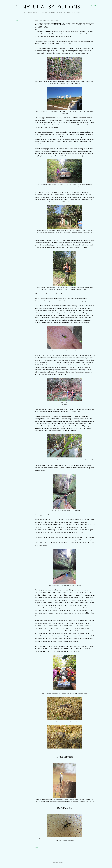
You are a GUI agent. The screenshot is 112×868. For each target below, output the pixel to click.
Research (67, 12)
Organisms (76, 12)
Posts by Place (38, 12)
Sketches (59, 12)
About (29, 12)
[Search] (94, 5)
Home (24, 12)
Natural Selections (51, 7)
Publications (50, 12)
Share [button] (17, 21)
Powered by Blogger (56, 863)
